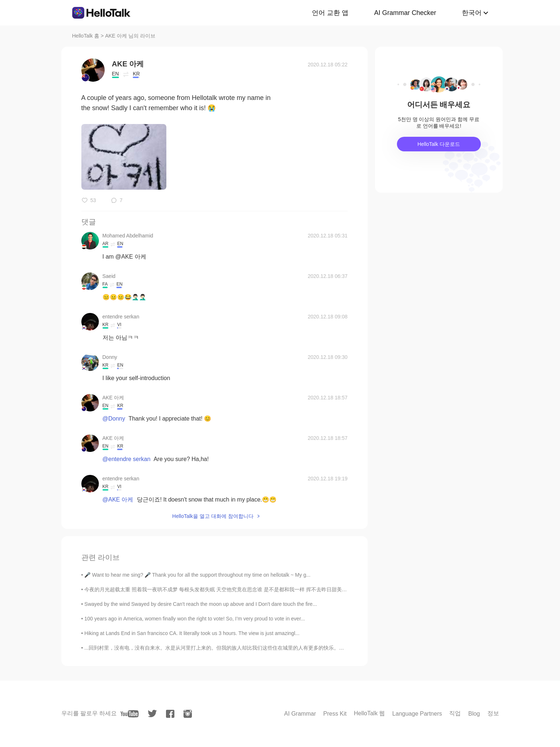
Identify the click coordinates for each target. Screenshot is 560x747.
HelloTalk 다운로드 (439, 144)
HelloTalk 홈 (86, 36)
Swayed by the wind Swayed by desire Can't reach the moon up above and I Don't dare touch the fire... (200, 604)
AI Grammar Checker (405, 13)
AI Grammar (300, 714)
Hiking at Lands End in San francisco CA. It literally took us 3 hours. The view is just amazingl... (192, 633)
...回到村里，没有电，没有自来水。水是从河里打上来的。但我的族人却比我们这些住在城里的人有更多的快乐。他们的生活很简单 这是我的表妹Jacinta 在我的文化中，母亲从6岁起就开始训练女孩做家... (314, 648)
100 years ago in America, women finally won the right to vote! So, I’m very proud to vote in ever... (195, 619)
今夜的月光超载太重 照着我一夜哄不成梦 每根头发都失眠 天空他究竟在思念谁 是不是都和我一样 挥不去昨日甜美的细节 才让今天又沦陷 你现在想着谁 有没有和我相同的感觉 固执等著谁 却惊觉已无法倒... (316, 589)
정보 (493, 713)
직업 (455, 713)
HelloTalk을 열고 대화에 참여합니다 (213, 516)
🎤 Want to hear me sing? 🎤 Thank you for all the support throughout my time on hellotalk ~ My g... (197, 575)
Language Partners (417, 714)
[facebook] (170, 714)
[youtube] (130, 714)
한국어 (472, 13)
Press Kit (335, 714)
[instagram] (188, 714)
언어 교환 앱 (330, 13)
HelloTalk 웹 (369, 713)
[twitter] (152, 714)
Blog (474, 714)
